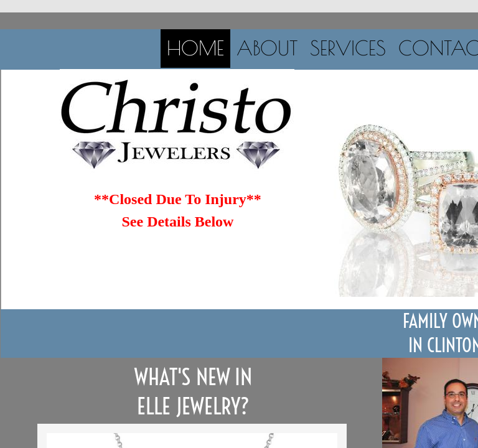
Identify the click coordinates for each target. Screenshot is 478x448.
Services (348, 48)
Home (195, 48)
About (267, 48)
